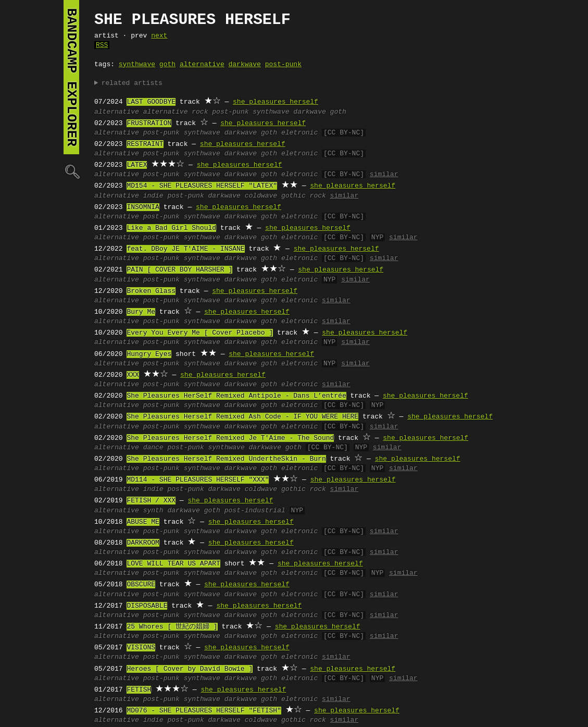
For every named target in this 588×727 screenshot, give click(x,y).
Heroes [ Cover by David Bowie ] (190, 669)
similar (384, 175)
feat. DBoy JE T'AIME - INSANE (185, 249)
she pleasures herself (276, 102)
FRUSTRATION (149, 124)
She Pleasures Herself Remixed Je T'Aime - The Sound (230, 438)
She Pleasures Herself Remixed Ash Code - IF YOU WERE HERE (242, 417)
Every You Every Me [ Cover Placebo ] (200, 333)
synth (153, 511)
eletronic (299, 133)
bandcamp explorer (71, 77)
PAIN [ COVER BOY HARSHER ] (179, 270)
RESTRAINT (145, 144)
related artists (132, 83)
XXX (133, 375)
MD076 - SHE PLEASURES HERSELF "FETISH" (204, 711)
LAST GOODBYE (151, 102)
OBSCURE (141, 585)
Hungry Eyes (149, 354)
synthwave (137, 65)
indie (153, 196)
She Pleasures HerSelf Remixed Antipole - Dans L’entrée (236, 396)
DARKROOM (143, 543)
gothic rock (304, 196)
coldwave (261, 196)
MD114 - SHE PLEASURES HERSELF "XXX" (198, 480)
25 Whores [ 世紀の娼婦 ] (172, 627)
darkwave (244, 65)
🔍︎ (71, 171)
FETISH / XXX (151, 501)
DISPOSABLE (147, 606)
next (159, 36)
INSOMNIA (143, 207)
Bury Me (141, 312)
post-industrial (255, 511)
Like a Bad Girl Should (171, 228)
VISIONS (141, 648)
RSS (102, 45)
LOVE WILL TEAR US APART (173, 564)
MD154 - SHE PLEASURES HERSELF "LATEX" (202, 186)
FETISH (139, 690)
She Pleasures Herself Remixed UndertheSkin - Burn (226, 459)
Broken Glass (151, 291)
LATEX (137, 165)
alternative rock (176, 112)
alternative (202, 65)
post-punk (283, 65)
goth (167, 65)
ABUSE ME (143, 522)
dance (153, 448)
